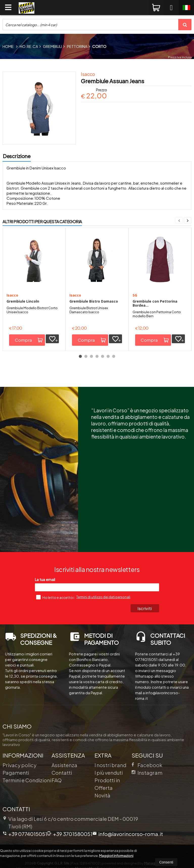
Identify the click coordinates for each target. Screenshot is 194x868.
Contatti (62, 773)
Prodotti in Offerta (107, 784)
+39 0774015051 (25, 834)
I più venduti (109, 773)
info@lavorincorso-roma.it (128, 834)
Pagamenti (16, 773)
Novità (102, 795)
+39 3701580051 (70, 834)
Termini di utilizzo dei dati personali (103, 597)
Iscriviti (145, 608)
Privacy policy (19, 765)
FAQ (57, 780)
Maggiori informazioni (116, 856)
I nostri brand (110, 765)
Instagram (147, 773)
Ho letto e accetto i (55, 597)
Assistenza (64, 765)
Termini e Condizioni (27, 780)
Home (8, 46)
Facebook (147, 765)
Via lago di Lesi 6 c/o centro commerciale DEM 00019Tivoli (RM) (70, 822)
